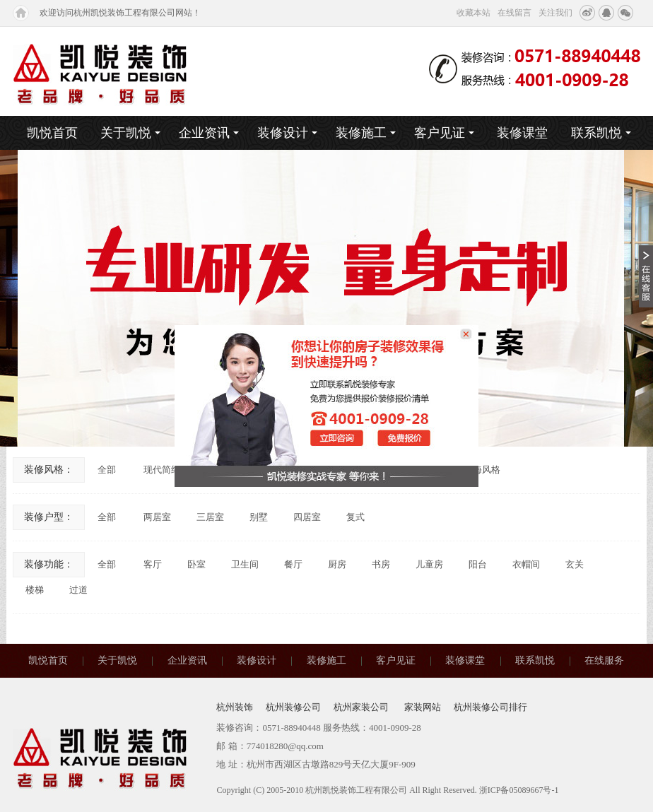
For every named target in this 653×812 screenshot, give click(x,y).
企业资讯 (209, 133)
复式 (355, 517)
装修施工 (366, 133)
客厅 (153, 564)
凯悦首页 (52, 133)
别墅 (259, 517)
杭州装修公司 (293, 707)
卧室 (196, 564)
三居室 (210, 517)
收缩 (646, 276)
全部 (107, 470)
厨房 (337, 564)
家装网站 (423, 707)
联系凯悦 (601, 133)
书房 (381, 564)
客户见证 (444, 133)
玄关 (575, 564)
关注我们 (555, 13)
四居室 (307, 517)
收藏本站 (473, 13)
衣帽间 (526, 564)
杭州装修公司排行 (490, 707)
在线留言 (514, 13)
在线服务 (604, 660)
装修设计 (287, 133)
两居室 (157, 517)
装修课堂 (522, 133)
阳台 (478, 564)
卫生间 (245, 564)
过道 (78, 590)
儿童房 (429, 564)
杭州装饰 (235, 707)
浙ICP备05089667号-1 (519, 790)
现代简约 (162, 470)
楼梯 (35, 590)
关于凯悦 (130, 133)
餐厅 (293, 564)
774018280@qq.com (285, 746)
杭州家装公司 (362, 707)
